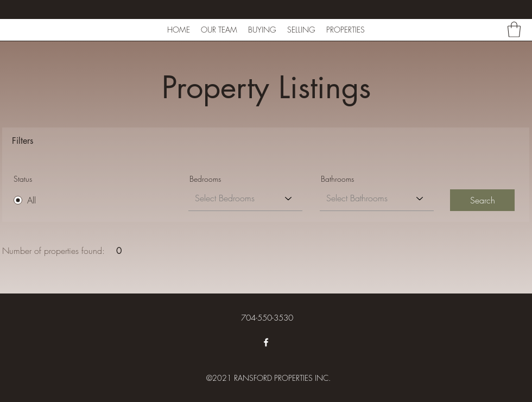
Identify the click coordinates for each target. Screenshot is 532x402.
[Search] (482, 200)
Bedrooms (205, 179)
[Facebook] (266, 342)
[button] (514, 30)
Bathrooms (337, 179)
